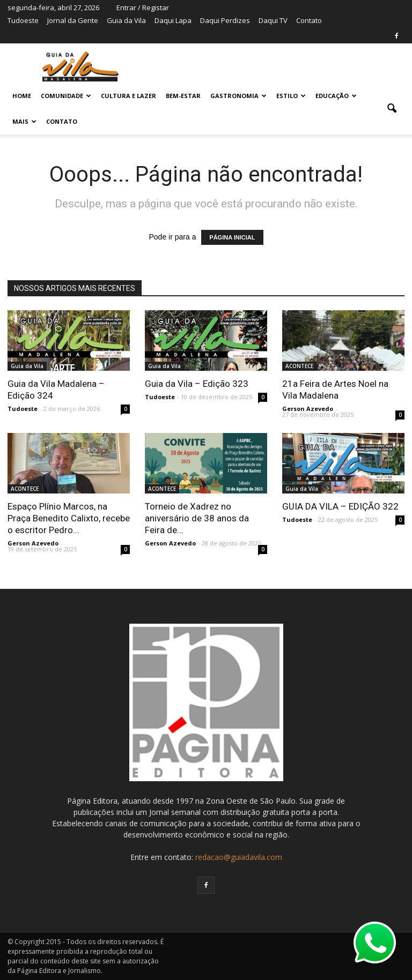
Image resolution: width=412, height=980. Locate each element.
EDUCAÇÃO (336, 96)
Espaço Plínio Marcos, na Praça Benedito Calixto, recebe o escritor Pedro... (69, 518)
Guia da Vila (126, 20)
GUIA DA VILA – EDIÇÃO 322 (340, 506)
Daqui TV (273, 20)
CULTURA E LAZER (128, 96)
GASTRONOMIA (238, 96)
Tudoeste (23, 20)
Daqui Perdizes (225, 20)
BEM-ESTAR (183, 96)
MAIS (24, 121)
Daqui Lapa (173, 20)
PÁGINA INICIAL (232, 237)
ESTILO (291, 96)
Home (22, 96)
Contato (309, 20)
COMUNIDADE (66, 96)
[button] (392, 109)
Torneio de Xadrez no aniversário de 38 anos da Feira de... (197, 518)
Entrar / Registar (143, 8)
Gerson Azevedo (308, 409)
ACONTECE (299, 366)
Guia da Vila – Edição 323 (197, 384)
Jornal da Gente (73, 20)
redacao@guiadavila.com (239, 857)
